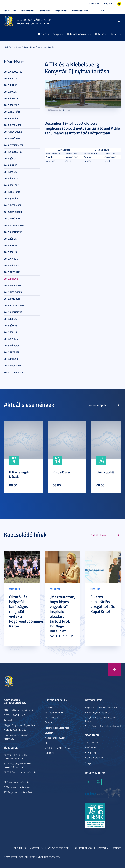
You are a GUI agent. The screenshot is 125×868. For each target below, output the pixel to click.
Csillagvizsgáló (92, 752)
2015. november (13, 292)
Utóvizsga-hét (105, 472)
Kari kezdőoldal (10, 11)
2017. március (12, 185)
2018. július (10, 78)
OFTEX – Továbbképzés (15, 715)
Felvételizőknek (28, 11)
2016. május (10, 252)
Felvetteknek (44, 11)
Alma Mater (103, 11)
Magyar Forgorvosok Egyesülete (19, 725)
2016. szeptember (14, 225)
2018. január (11, 118)
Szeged (89, 763)
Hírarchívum (35, 47)
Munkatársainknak (80, 11)
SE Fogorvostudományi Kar (17, 782)
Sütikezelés (20, 848)
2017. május (10, 172)
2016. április (11, 259)
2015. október (12, 299)
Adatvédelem (37, 848)
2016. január (48, 47)
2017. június (11, 165)
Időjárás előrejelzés (94, 757)
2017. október (12, 138)
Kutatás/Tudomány (78, 34)
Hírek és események (49, 34)
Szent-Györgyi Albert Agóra (58, 748)
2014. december (13, 366)
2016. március (12, 265)
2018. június (11, 85)
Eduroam (49, 733)
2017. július (10, 158)
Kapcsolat (94, 4)
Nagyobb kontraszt (119, 4)
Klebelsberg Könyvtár (55, 738)
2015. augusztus (13, 312)
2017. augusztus (13, 152)
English (108, 4)
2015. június (11, 325)
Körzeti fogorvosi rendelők (98, 712)
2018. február (12, 112)
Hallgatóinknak (61, 11)
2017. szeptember (14, 145)
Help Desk (49, 753)
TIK (46, 743)
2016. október (12, 219)
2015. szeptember (14, 305)
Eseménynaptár (96, 405)
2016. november (13, 212)
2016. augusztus (13, 232)
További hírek (98, 535)
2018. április (11, 98)
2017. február (12, 192)
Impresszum (102, 848)
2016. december (13, 205)
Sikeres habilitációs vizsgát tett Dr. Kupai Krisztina (103, 604)
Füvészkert (91, 747)
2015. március (12, 346)
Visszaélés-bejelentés (59, 848)
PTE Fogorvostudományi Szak (18, 792)
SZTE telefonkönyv (54, 712)
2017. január (11, 199)
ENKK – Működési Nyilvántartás (19, 710)
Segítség (117, 848)
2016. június (11, 245)
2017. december (13, 125)
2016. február (12, 272)
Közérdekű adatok (83, 848)
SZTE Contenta (52, 718)
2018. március (12, 105)
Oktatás (100, 34)
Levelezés (49, 707)
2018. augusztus (13, 72)
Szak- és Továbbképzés (15, 730)
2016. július (10, 239)
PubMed (8, 720)
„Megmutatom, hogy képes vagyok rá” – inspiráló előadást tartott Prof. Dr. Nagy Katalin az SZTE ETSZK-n (62, 616)
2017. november (13, 132)
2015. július (10, 319)
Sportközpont (92, 742)
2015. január (11, 359)
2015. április (11, 339)
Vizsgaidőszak (61, 472)
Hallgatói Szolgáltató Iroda (57, 728)
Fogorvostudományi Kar (33, 23)
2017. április (11, 179)
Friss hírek (14, 589)
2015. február (12, 352)
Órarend (49, 723)
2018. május (10, 92)
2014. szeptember (14, 372)
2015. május (10, 332)
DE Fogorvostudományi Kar (17, 787)
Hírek (26, 47)
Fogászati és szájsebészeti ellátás (101, 707)
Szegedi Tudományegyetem (34, 20)
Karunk (115, 34)
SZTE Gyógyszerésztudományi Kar (20, 772)
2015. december (13, 285)
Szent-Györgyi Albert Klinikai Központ (103, 726)
